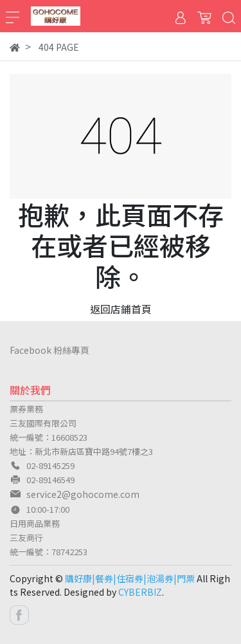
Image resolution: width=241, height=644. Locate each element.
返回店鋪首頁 (121, 309)
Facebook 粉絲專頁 (49, 350)
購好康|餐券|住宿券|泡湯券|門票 (130, 578)
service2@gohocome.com (83, 494)
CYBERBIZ (140, 592)
